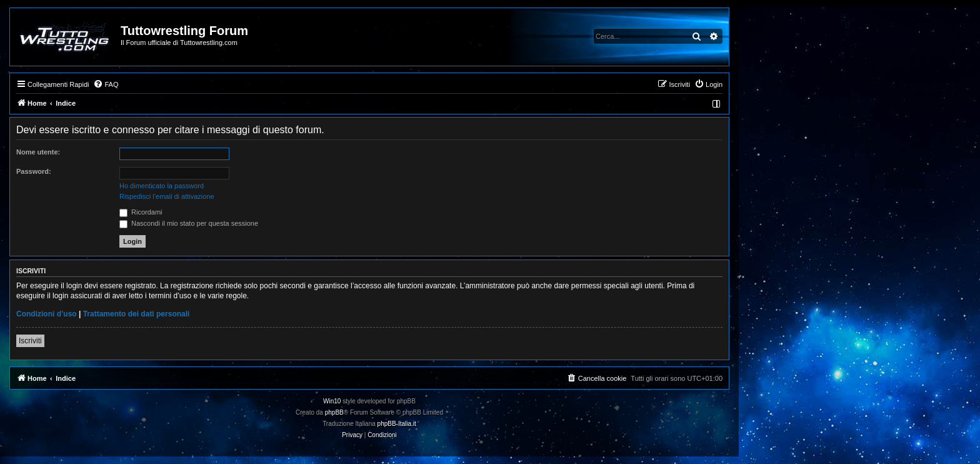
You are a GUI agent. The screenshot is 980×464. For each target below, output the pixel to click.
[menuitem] (106, 84)
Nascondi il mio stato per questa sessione (189, 223)
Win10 (332, 401)
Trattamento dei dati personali (137, 314)
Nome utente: (38, 152)
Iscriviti (30, 341)
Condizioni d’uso (47, 314)
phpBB (334, 412)
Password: (34, 171)
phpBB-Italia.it (397, 424)
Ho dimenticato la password (162, 186)
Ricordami (141, 212)
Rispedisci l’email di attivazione (167, 196)
